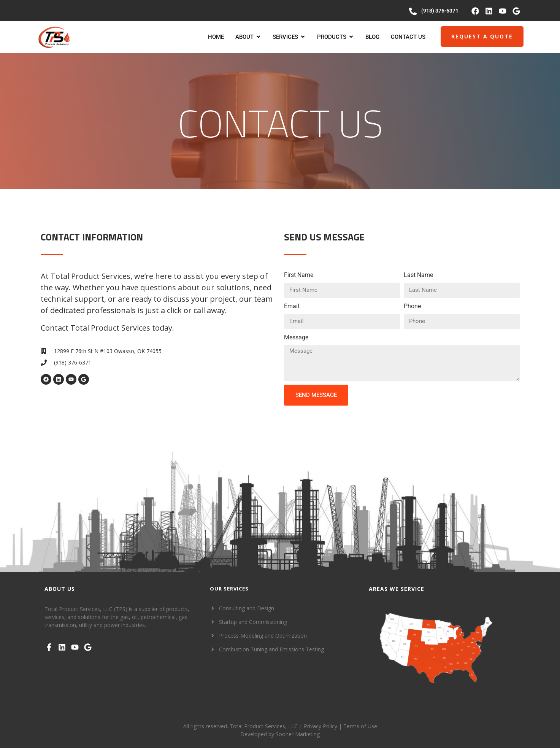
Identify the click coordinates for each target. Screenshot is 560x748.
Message (296, 337)
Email (292, 306)
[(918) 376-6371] (413, 11)
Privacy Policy (320, 726)
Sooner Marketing (298, 734)
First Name (299, 275)
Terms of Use (360, 726)
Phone (412, 306)
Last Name (418, 275)
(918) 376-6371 (440, 11)
